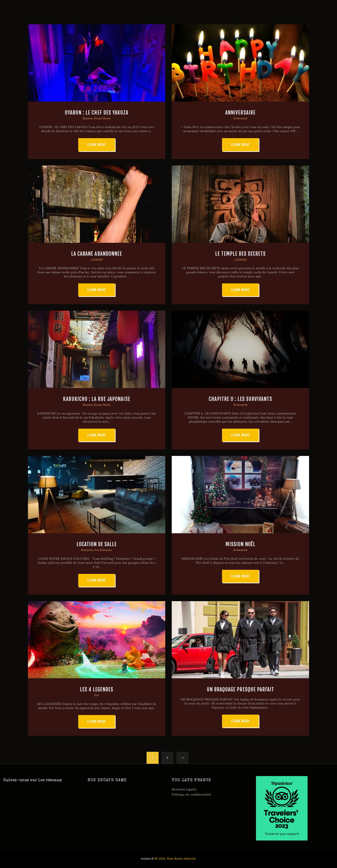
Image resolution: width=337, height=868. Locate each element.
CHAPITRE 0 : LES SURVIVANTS (240, 399)
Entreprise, (88, 550)
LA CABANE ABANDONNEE (97, 254)
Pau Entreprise (103, 550)
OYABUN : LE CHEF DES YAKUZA (97, 113)
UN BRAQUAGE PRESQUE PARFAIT (240, 689)
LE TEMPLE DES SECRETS (240, 254)
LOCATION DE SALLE (97, 544)
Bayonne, (88, 118)
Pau (97, 695)
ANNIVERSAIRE (240, 113)
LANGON (97, 260)
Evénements (240, 118)
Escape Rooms (102, 118)
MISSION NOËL (240, 544)
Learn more (97, 145)
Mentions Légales (184, 789)
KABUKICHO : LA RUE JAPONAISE (97, 399)
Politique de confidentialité (191, 795)
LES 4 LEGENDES (97, 689)
